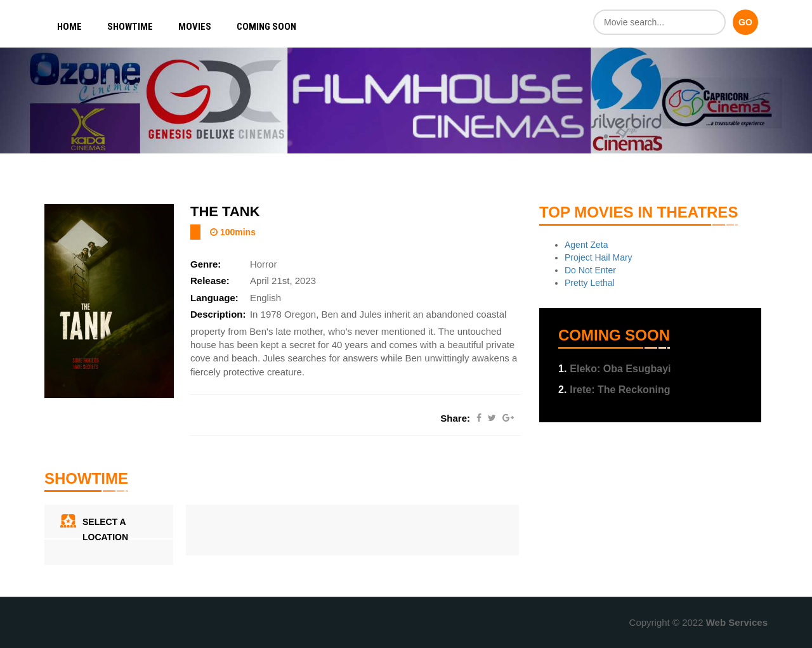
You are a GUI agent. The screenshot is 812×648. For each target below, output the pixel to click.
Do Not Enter (590, 270)
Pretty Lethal (590, 283)
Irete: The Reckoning (614, 390)
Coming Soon (266, 27)
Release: (210, 281)
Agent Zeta (586, 245)
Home (69, 27)
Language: (214, 298)
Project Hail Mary (599, 257)
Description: (218, 314)
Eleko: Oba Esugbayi (615, 369)
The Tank (225, 211)
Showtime (130, 27)
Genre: (206, 264)
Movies (195, 27)
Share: (455, 418)
